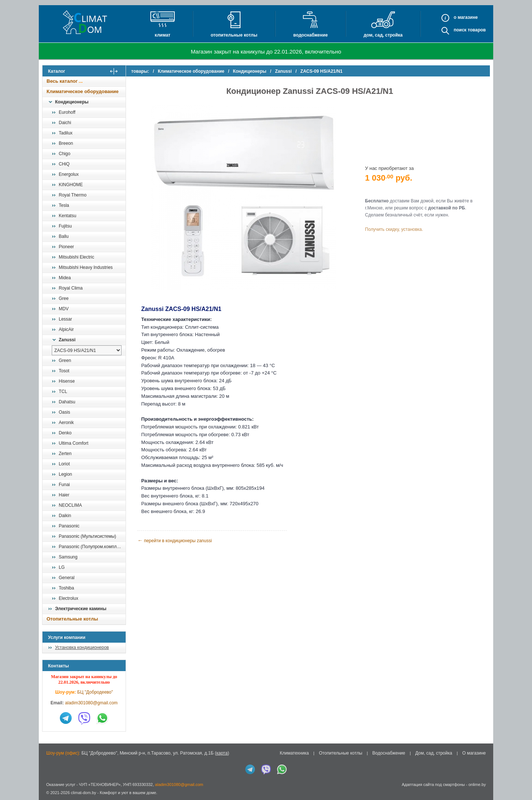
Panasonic (69, 526)
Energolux (69, 174)
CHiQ (64, 164)
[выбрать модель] (87, 350)
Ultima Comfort (74, 443)
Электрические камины (81, 609)
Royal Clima (71, 288)
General (67, 578)
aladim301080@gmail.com (91, 703)
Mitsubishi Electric (76, 257)
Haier (64, 495)
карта (222, 753)
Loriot (64, 464)
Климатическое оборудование (83, 91)
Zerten (65, 454)
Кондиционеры (72, 102)
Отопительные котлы (234, 35)
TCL (63, 392)
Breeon (66, 143)
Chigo (64, 154)
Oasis (64, 412)
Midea (65, 278)
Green (65, 360)
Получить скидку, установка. (395, 229)
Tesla (64, 205)
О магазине (474, 753)
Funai (64, 485)
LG (62, 567)
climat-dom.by (83, 793)
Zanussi (67, 340)
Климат (163, 35)
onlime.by (477, 784)
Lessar (65, 319)
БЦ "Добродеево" (95, 692)
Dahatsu (67, 402)
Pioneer (66, 247)
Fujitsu (65, 226)
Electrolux (69, 598)
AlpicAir (66, 329)
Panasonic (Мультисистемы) (87, 536)
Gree (64, 298)
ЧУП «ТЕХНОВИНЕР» (100, 784)
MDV (64, 309)
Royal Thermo (73, 195)
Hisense (67, 381)
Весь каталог (62, 81)
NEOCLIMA (70, 505)
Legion (65, 474)
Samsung (68, 557)
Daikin (65, 516)
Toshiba (66, 588)
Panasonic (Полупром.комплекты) (92, 547)
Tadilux (66, 133)
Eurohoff (67, 112)
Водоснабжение (311, 35)
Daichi (65, 123)
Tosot (64, 371)
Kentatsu (67, 216)
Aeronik (66, 423)
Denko (65, 433)
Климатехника (294, 753)
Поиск (460, 30)
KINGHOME (71, 185)
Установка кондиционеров (82, 647)
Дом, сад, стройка (383, 35)
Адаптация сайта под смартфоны (433, 784)
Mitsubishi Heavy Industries (86, 267)
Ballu (64, 236)
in (49, 798)
